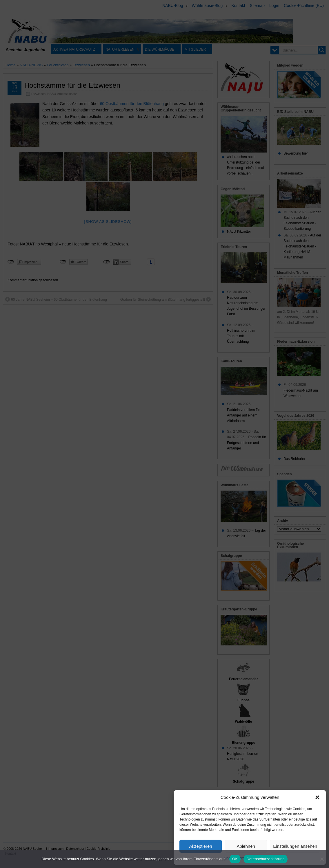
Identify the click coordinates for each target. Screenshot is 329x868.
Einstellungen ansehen (295, 846)
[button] (317, 797)
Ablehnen (246, 846)
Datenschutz (263, 858)
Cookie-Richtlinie (237, 858)
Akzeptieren (200, 846)
